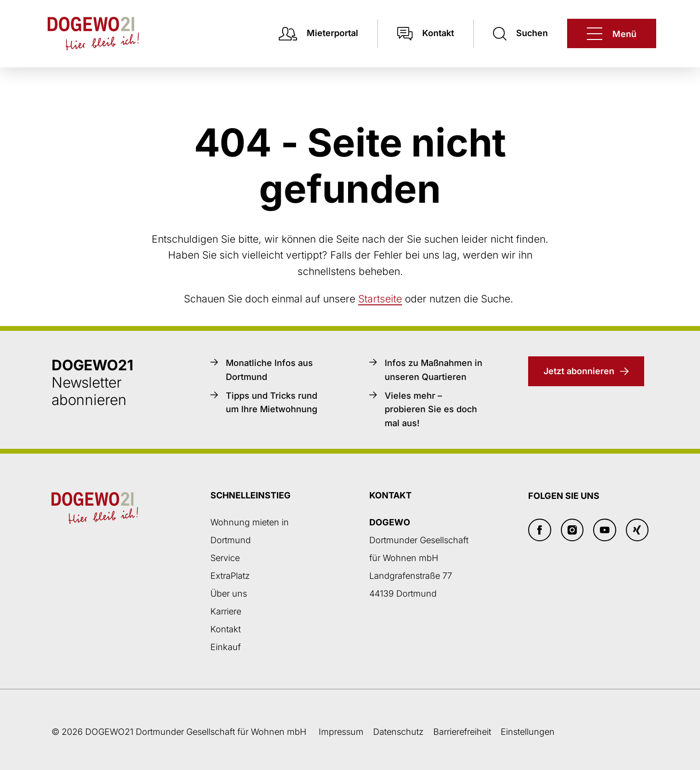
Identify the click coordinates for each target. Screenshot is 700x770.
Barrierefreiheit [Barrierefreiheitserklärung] (462, 732)
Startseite (380, 299)
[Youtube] (605, 530)
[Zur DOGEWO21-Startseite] (84, 34)
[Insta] (572, 530)
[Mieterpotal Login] (318, 33)
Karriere (226, 611)
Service (225, 558)
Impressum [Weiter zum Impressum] (341, 732)
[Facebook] (540, 530)
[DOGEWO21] (612, 33)
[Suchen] (520, 33)
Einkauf (226, 647)
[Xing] (637, 530)
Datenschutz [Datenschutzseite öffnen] (398, 732)
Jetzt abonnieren (579, 371)
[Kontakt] (426, 33)
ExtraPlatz (230, 576)
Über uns (229, 594)
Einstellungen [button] (528, 732)
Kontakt (226, 629)
